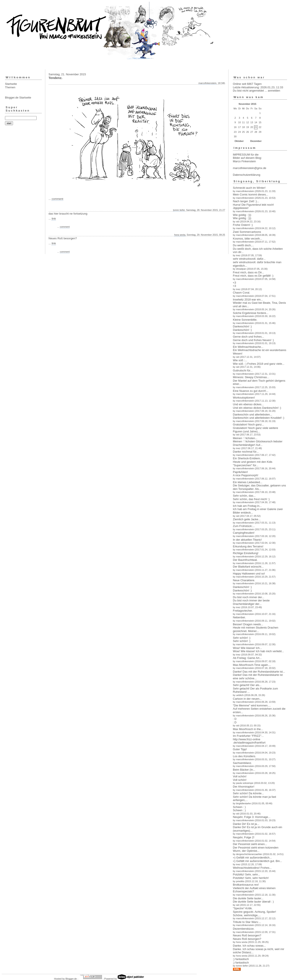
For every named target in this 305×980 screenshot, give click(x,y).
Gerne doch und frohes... (248, 337)
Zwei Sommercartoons (247, 232)
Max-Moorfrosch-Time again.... (252, 665)
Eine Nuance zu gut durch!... (251, 391)
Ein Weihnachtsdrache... (248, 347)
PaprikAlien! (240, 472)
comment (57, 199)
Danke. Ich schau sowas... (249, 946)
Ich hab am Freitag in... (247, 506)
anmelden (274, 91)
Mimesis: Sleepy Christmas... (251, 377)
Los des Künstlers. (244, 756)
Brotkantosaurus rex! (246, 885)
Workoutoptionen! (244, 398)
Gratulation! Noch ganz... (248, 424)
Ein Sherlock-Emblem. (247, 458)
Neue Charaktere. (244, 580)
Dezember (256, 141)
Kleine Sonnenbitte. (245, 320)
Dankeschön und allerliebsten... (252, 414)
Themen (10, 87)
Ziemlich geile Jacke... (247, 519)
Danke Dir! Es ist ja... (246, 824)
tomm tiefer (179, 210)
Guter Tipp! (240, 749)
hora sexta (180, 235)
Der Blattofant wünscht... (248, 567)
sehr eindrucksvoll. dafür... (249, 259)
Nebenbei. (239, 617)
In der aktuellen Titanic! (247, 540)
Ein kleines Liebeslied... (248, 482)
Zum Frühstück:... (244, 526)
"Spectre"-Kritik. (243, 908)
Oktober (239, 141)
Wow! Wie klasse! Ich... (247, 648)
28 (256, 132)
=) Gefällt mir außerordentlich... (252, 858)
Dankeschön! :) (242, 326)
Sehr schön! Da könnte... (248, 793)
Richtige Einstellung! (246, 553)
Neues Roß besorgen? (247, 935)
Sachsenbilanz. (242, 763)
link (54, 219)
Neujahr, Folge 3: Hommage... (252, 817)
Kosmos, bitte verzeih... (247, 239)
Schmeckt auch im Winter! (249, 188)
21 (256, 127)
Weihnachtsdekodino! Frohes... (252, 868)
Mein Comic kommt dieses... (251, 195)
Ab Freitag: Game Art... (247, 658)
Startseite (11, 84)
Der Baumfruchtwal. (245, 560)
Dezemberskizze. (244, 929)
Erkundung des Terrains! (248, 546)
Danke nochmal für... (246, 452)
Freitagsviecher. (243, 611)
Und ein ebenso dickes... (248, 404)
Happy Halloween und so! (249, 574)
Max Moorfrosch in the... (248, 729)
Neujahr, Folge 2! (244, 837)
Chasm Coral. (241, 293)
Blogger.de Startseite (18, 98)
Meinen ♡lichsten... (245, 438)
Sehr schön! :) (242, 638)
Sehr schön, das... (244, 496)
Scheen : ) (239, 807)
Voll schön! (240, 776)
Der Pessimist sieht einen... (250, 844)
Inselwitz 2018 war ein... (248, 300)
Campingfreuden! (244, 533)
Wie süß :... (240, 360)
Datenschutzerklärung (247, 175)
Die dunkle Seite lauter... (248, 898)
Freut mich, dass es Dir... (248, 272)
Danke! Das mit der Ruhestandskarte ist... (259, 672)
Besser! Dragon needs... (248, 624)
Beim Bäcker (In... (244, 770)
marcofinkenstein (207, 83)
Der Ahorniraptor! (244, 787)
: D (235, 719)
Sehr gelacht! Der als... (247, 685)
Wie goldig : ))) (242, 215)
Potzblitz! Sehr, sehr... (247, 874)
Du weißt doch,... (243, 245)
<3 (234, 283)
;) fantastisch (241, 959)
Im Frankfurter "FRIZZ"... (248, 736)
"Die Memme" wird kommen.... (252, 705)
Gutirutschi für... (243, 370)
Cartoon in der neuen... (247, 699)
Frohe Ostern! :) (243, 225)
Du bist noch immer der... (249, 597)
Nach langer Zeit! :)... (246, 201)
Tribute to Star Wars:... (247, 922)
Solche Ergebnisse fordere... (251, 313)
